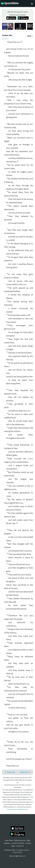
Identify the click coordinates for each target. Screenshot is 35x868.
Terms (20, 852)
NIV (30, 36)
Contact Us (20, 846)
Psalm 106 (8, 35)
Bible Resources (20, 840)
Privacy (15, 852)
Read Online (9, 840)
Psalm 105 (10, 772)
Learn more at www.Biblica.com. (18, 809)
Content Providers (18, 843)
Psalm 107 (25, 772)
